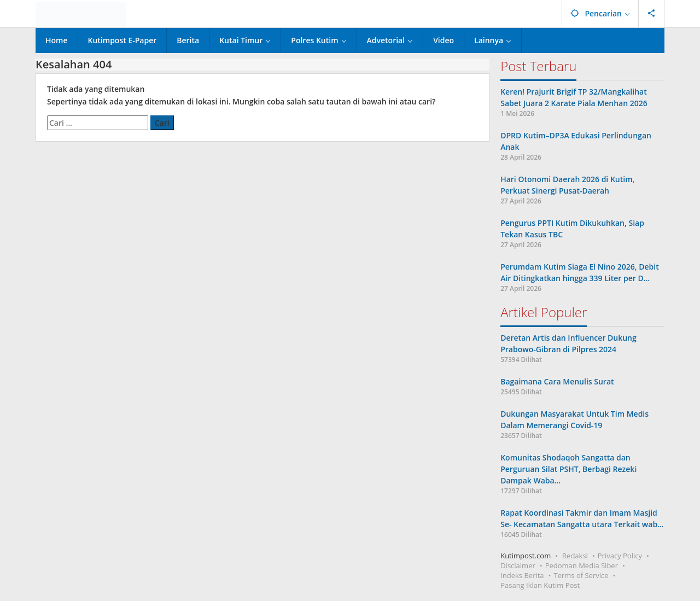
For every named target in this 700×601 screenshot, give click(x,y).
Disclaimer (518, 565)
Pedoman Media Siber (582, 565)
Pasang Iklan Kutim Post (540, 585)
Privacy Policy (620, 556)
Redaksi (575, 556)
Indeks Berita (522, 575)
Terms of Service (581, 575)
